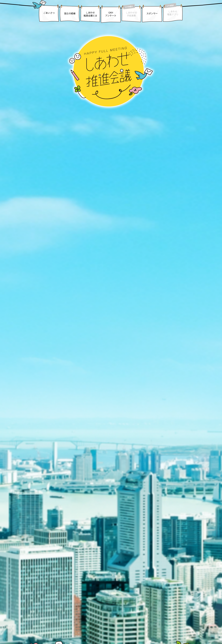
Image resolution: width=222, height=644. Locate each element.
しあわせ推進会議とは (90, 14)
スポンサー (152, 13)
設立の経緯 (70, 13)
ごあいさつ (49, 13)
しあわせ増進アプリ (173, 13)
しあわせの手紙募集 (131, 14)
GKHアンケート (111, 14)
